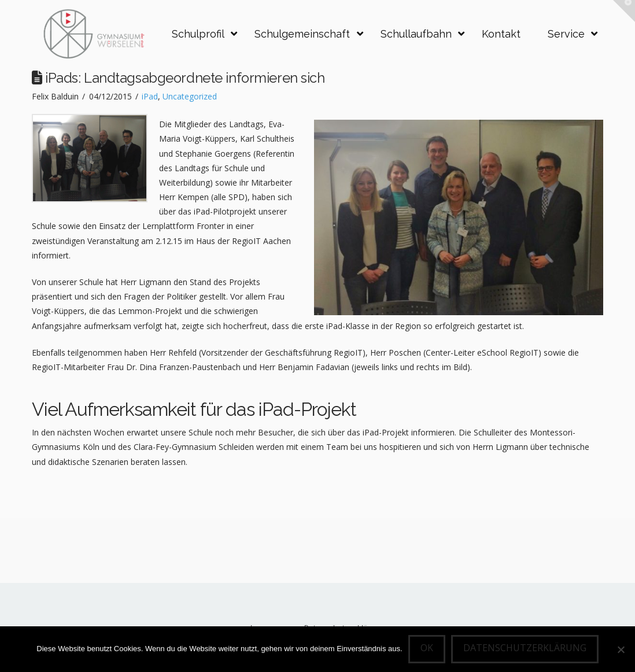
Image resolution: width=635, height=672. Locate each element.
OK (427, 648)
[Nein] (621, 649)
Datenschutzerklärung (525, 648)
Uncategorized (190, 96)
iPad (150, 96)
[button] (624, 11)
